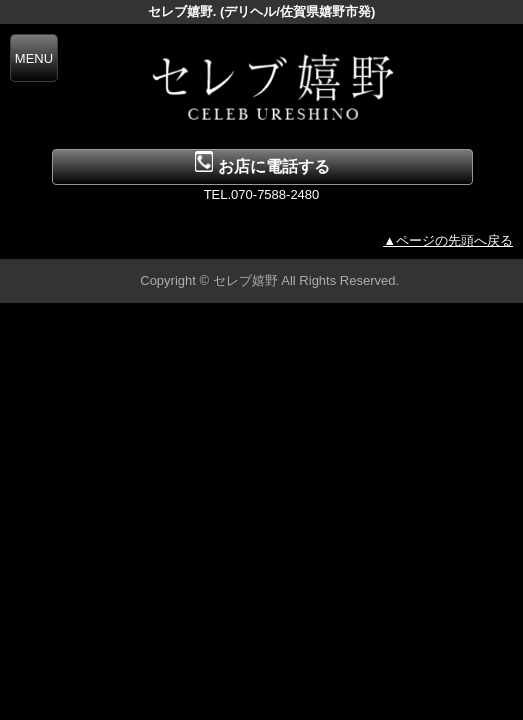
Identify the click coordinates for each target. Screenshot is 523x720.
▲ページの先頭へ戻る (448, 240)
